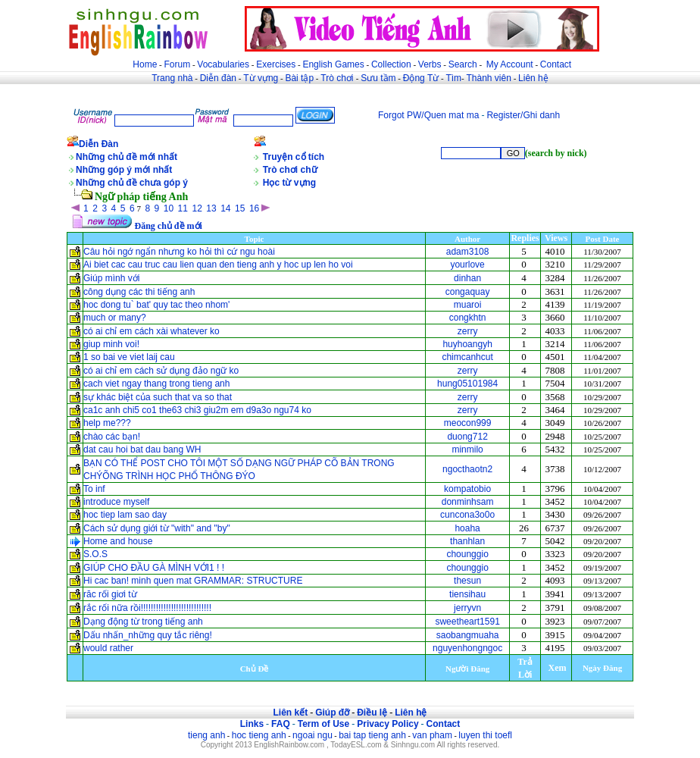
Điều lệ (372, 713)
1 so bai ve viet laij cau (129, 357)
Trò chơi (338, 78)
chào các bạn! (112, 437)
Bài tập (299, 78)
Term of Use (323, 724)
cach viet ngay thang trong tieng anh (156, 384)
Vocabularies (223, 64)
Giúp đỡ (332, 713)
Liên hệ (533, 78)
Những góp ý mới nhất (124, 170)
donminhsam (468, 502)
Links (252, 724)
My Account (510, 64)
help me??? (107, 423)
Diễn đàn (218, 78)
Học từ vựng (289, 183)
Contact (556, 64)
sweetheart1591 (467, 622)
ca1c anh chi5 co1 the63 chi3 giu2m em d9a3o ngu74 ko (197, 410)
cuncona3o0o (467, 515)
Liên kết (290, 713)
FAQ (281, 724)
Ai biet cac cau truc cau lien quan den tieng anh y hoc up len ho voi (218, 265)
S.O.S (95, 554)
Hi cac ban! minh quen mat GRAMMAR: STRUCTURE (193, 581)
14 (225, 208)
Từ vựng (261, 78)
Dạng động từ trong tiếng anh (143, 622)
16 (254, 208)
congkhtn (468, 318)
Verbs (430, 64)
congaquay (468, 292)
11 (183, 208)
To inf (94, 489)
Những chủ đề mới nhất (127, 157)
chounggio (467, 554)
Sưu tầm (378, 78)
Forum (177, 64)
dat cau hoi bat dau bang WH (142, 449)
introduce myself (116, 502)
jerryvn (467, 608)
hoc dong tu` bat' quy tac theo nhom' (156, 305)
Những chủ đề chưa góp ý (132, 183)
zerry (468, 331)
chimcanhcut (467, 357)
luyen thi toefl (485, 735)
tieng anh (206, 735)
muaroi (468, 305)
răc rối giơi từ (110, 594)
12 (197, 208)
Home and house (118, 541)
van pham (432, 735)
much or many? (115, 318)
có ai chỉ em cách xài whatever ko (152, 331)
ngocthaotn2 (467, 469)
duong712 (467, 437)
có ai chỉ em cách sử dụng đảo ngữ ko (161, 371)
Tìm (453, 78)
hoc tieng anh (259, 735)
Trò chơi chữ (290, 170)
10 (169, 208)
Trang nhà (172, 78)
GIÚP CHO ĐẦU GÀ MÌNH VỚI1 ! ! (154, 568)
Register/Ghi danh (523, 115)
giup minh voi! (111, 344)
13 (211, 208)
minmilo (467, 449)
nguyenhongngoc (467, 648)
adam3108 (468, 252)
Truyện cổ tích (294, 157)
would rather (108, 648)
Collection (391, 64)
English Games (333, 64)
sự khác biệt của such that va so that (158, 397)
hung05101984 (467, 384)
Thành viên (489, 78)
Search (463, 64)
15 (240, 208)
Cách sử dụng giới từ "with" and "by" (157, 528)
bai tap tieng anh (372, 735)
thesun (467, 581)
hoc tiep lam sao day (125, 515)
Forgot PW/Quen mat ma (428, 115)
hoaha (467, 528)
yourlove (467, 265)
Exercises (276, 64)
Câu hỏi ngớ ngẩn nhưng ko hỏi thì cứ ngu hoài (179, 252)
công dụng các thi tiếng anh (139, 292)
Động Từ (421, 78)
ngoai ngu (312, 735)
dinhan (467, 278)
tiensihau (467, 594)
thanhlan (467, 541)
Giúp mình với (111, 278)
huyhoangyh (467, 344)
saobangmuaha (468, 635)
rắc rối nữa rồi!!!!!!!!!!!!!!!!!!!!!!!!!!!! (147, 608)
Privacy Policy (387, 724)
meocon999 (468, 423)
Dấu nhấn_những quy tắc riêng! (148, 635)
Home (145, 64)
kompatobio (467, 489)
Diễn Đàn (98, 144)
